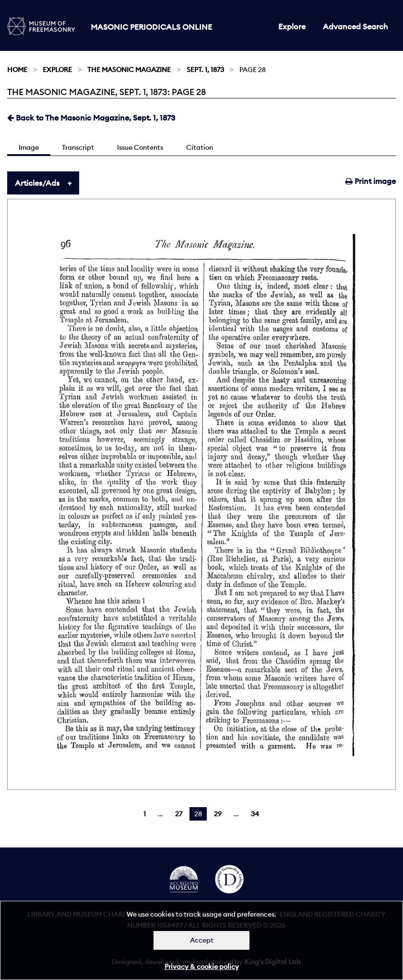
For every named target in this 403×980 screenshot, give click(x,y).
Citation (200, 147)
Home (17, 70)
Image (29, 147)
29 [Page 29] (218, 814)
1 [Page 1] (145, 814)
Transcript (78, 147)
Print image (371, 181)
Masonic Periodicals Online (151, 27)
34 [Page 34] (255, 814)
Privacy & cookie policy (202, 967)
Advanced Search (356, 26)
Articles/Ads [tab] (37, 183)
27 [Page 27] (179, 814)
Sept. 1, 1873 (205, 70)
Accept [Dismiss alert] (202, 940)
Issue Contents (140, 147)
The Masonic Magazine (129, 70)
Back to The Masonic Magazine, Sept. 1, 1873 (91, 118)
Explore (292, 26)
